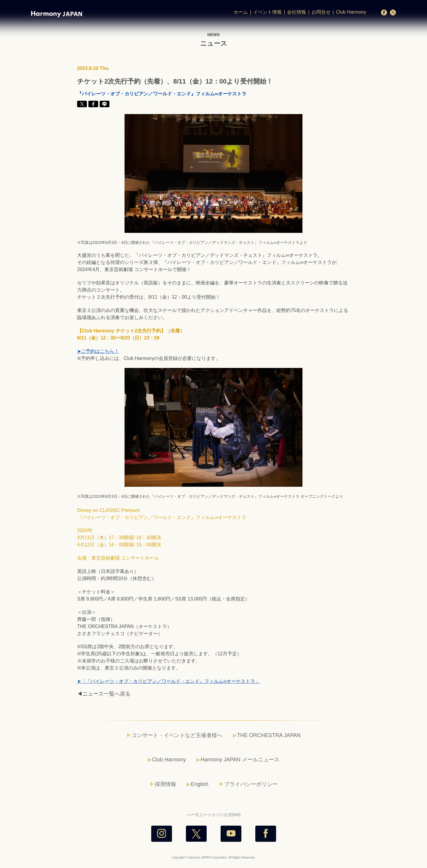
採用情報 (165, 784)
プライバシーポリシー (251, 784)
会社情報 (297, 12)
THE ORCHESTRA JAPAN (269, 735)
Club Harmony (351, 12)
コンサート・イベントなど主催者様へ (177, 735)
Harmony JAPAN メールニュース (240, 760)
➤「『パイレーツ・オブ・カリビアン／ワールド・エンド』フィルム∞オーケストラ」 (168, 681)
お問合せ (321, 12)
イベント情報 (267, 12)
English (199, 784)
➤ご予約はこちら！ (98, 351)
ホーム (241, 12)
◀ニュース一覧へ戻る (104, 694)
